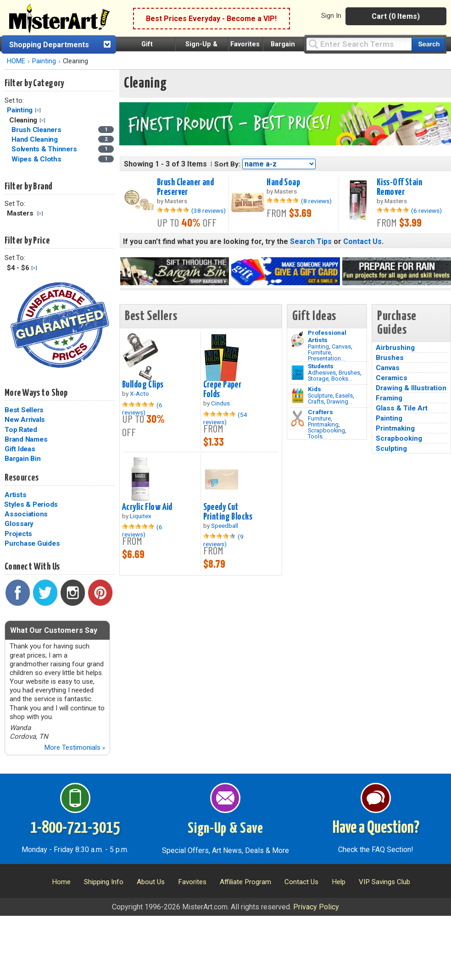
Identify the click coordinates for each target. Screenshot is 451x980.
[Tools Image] (298, 419)
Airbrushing (395, 348)
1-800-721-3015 (75, 828)
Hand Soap (283, 183)
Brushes (349, 373)
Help (339, 882)
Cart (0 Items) (396, 16)
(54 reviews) (225, 418)
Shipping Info (104, 882)
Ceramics (392, 378)
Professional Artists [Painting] (327, 336)
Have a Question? (376, 828)
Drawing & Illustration (411, 388)
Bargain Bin (22, 459)
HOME (16, 61)
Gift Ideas (20, 449)
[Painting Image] (298, 339)
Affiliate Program (245, 882)
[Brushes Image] (298, 373)
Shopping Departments (49, 45)
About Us (151, 882)
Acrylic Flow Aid (147, 507)
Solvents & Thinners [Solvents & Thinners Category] (45, 149)
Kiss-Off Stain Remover (399, 187)
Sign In (331, 16)
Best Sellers (24, 410)
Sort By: (227, 164)
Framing (389, 398)
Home (61, 882)
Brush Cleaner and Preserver (185, 187)
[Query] (359, 44)
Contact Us (362, 241)
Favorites (245, 44)
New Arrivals (25, 420)
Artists (15, 495)
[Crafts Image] (298, 396)
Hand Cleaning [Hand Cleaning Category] (36, 139)
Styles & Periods (31, 504)
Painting (44, 61)
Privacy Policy (316, 907)
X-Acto (139, 393)
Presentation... (326, 358)
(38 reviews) (209, 210)
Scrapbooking (326, 430)
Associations (26, 514)
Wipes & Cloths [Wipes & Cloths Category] (37, 159)
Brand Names (26, 439)
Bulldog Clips (143, 385)
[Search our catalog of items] (428, 44)
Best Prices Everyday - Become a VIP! (211, 19)
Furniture (319, 352)
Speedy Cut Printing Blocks (228, 512)
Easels (344, 396)
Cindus (220, 403)
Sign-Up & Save (225, 829)
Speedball (225, 526)
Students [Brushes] (321, 366)
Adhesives (322, 373)
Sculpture (320, 396)
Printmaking (323, 424)
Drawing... (340, 401)
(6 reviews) (426, 210)
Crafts (316, 401)
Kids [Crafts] (315, 389)
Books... (342, 379)
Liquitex (141, 516)
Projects (18, 534)
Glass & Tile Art (402, 408)
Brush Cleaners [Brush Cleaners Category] (37, 130)
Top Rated (21, 430)
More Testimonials (75, 747)
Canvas (341, 346)
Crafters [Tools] (320, 412)
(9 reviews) (223, 540)
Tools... (317, 436)
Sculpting (391, 448)
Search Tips (311, 241)
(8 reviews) (316, 201)
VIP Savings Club (384, 882)
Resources (22, 478)
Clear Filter (38, 110)
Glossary (19, 524)
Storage (318, 379)
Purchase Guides (32, 543)
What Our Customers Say (54, 630)
